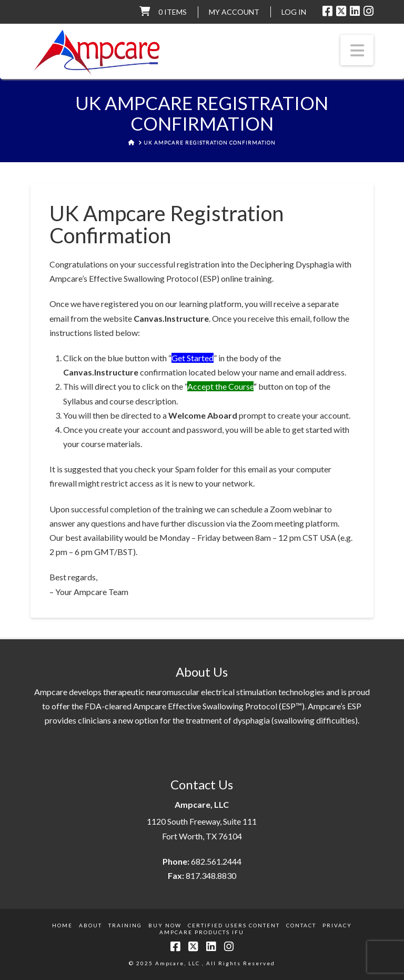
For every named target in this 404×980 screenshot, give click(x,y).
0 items (173, 12)
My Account (234, 12)
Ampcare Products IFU (202, 932)
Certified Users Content (234, 925)
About (90, 925)
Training (125, 925)
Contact (301, 925)
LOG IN (294, 12)
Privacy (337, 925)
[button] (357, 50)
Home (62, 925)
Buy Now (165, 925)
